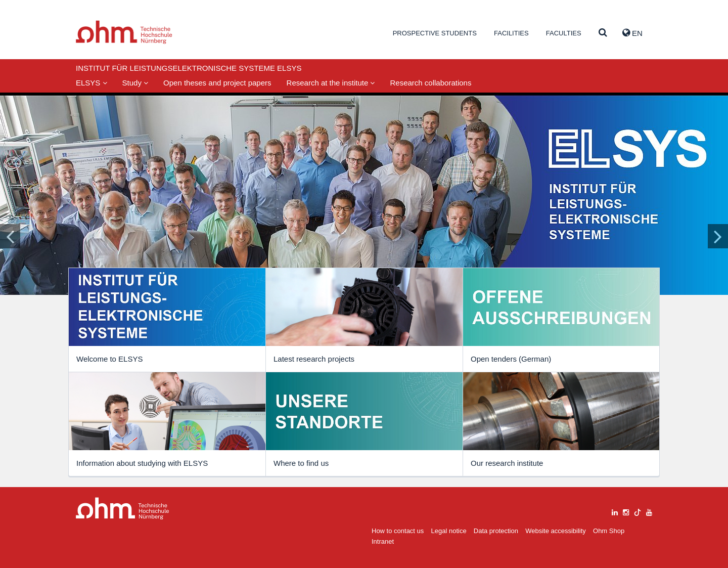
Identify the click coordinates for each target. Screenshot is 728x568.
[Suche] (603, 33)
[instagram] (626, 511)
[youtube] (649, 511)
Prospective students (435, 33)
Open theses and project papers (217, 83)
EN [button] (632, 33)
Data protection (496, 531)
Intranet (383, 541)
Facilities (511, 33)
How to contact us (398, 531)
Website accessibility (556, 531)
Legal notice (449, 531)
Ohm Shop (609, 531)
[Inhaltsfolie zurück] (10, 236)
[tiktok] (638, 511)
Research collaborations (430, 83)
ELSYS (92, 83)
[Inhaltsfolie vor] (718, 236)
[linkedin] (615, 511)
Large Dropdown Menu (123, 509)
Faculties (564, 33)
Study (135, 83)
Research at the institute (331, 83)
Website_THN (124, 32)
